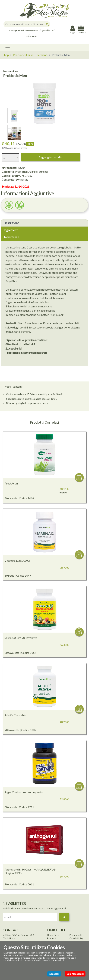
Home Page (53, 935)
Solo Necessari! (75, 974)
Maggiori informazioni (53, 960)
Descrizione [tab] (11, 223)
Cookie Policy (77, 938)
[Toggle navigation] (8, 47)
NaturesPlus (10, 71)
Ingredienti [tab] (11, 230)
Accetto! (54, 974)
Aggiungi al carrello (50, 157)
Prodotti (52, 938)
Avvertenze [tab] (11, 237)
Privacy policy (77, 935)
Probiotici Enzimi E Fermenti (30, 55)
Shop (6, 55)
